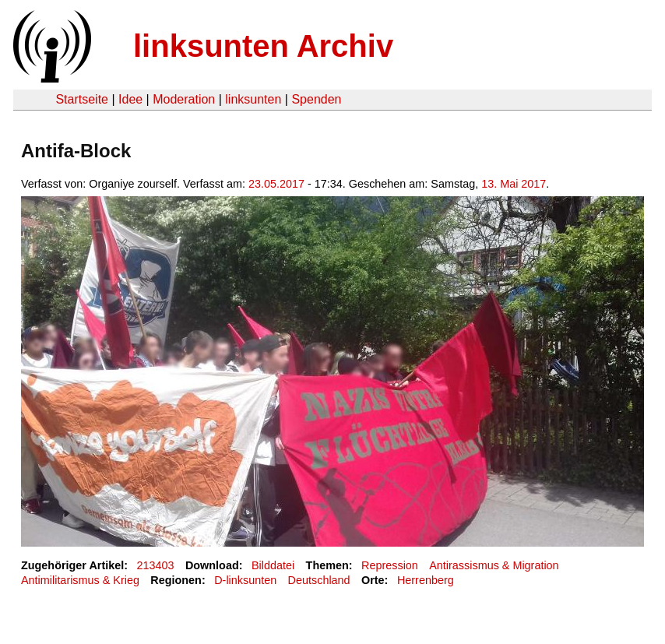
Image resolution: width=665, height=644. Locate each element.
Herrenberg (426, 580)
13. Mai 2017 (514, 184)
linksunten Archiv (263, 46)
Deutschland (319, 580)
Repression (390, 565)
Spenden (316, 99)
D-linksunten (245, 580)
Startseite (82, 99)
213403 (156, 565)
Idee (130, 99)
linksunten (253, 99)
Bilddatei (273, 565)
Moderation (184, 99)
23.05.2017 (276, 184)
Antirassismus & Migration (494, 565)
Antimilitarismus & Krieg (80, 580)
